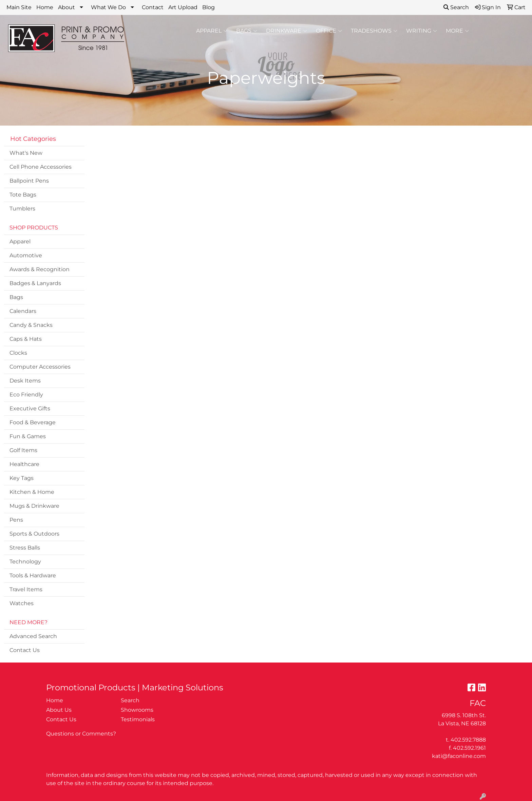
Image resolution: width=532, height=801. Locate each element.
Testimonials (138, 719)
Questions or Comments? (81, 734)
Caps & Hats (26, 339)
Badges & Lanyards (35, 283)
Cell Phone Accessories (41, 167)
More (457, 31)
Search (456, 7)
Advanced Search (33, 636)
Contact (153, 7)
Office (329, 31)
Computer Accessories (40, 367)
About (66, 7)
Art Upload (183, 7)
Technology (25, 562)
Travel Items (26, 589)
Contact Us (25, 650)
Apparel (212, 31)
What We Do (108, 7)
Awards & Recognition (40, 269)
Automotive (26, 255)
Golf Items (23, 450)
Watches (22, 603)
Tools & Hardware (33, 575)
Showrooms (137, 710)
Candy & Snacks (31, 325)
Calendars (23, 311)
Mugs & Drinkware (34, 506)
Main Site (19, 7)
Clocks (18, 353)
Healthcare (24, 464)
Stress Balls (25, 548)
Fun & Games (28, 436)
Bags (247, 31)
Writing (422, 31)
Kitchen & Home (32, 492)
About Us (59, 710)
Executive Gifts (30, 408)
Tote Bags (23, 195)
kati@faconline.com (459, 756)
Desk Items (25, 381)
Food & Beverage (33, 422)
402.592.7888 (468, 740)
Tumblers (22, 209)
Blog (208, 7)
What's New (26, 153)
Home (45, 7)
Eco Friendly (26, 395)
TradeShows (374, 31)
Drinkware (287, 31)
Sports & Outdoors (34, 534)
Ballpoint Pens (29, 181)
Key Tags (22, 478)
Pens (16, 520)
